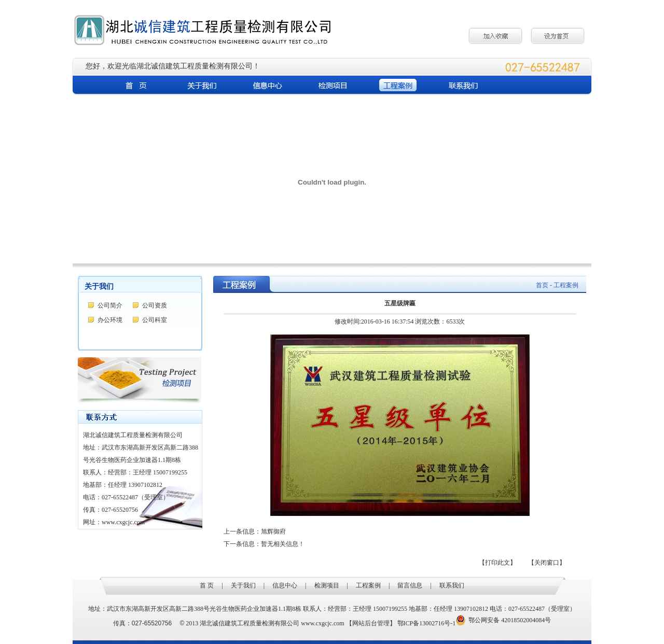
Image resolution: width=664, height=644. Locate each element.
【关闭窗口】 (547, 563)
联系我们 (452, 585)
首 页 (207, 585)
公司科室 (155, 320)
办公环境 (110, 320)
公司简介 (110, 305)
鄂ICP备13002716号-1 (427, 623)
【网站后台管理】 (371, 623)
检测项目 (327, 585)
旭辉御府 (273, 531)
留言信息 (410, 585)
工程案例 (368, 585)
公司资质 (155, 305)
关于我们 (243, 585)
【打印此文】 (497, 563)
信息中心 (285, 585)
